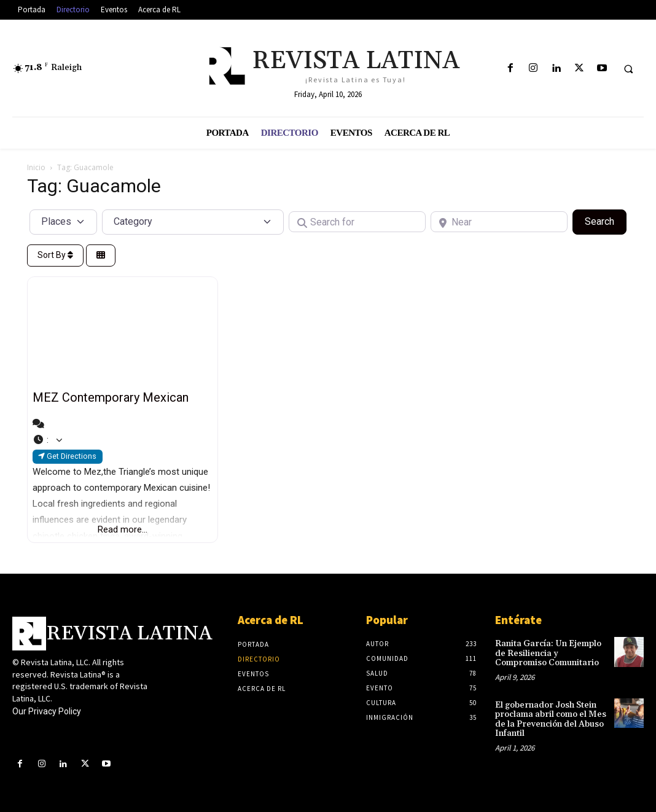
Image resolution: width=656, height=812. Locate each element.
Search (606, 221)
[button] (628, 69)
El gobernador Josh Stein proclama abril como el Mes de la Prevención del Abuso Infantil (550, 719)
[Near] (499, 222)
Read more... (123, 529)
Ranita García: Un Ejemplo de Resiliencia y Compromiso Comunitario (548, 653)
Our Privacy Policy (47, 711)
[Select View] (101, 256)
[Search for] (357, 222)
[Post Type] (63, 222)
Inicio (36, 167)
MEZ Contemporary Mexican (111, 397)
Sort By (55, 255)
